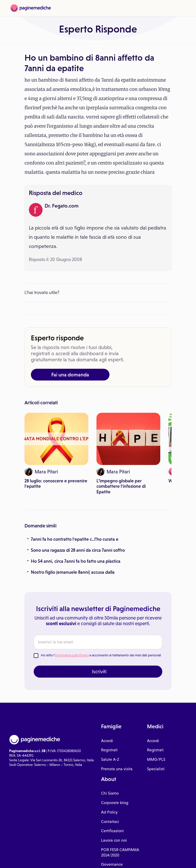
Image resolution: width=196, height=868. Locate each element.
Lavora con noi (114, 840)
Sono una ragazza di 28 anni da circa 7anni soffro (78, 550)
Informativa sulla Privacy (72, 655)
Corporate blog (115, 803)
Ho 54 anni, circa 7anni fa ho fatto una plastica (76, 561)
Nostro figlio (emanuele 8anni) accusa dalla (73, 572)
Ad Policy (109, 812)
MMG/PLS (156, 759)
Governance (112, 864)
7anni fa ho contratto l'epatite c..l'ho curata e (75, 539)
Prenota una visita (117, 769)
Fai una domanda (70, 375)
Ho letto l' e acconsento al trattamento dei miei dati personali (101, 655)
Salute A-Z (110, 759)
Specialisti (156, 769)
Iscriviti (99, 671)
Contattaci (110, 822)
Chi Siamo (110, 793)
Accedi (107, 741)
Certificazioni (112, 831)
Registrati (109, 750)
